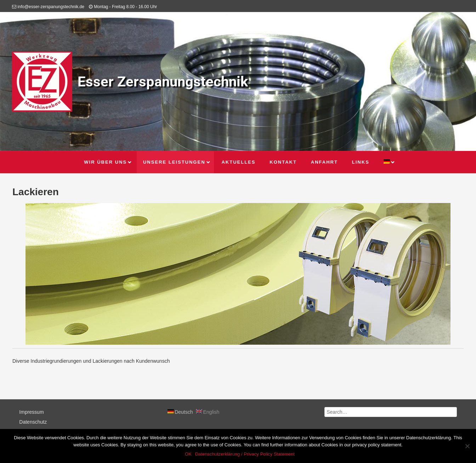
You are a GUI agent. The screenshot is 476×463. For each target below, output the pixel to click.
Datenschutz (33, 422)
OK (188, 454)
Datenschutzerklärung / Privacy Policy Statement (245, 454)
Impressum (31, 412)
